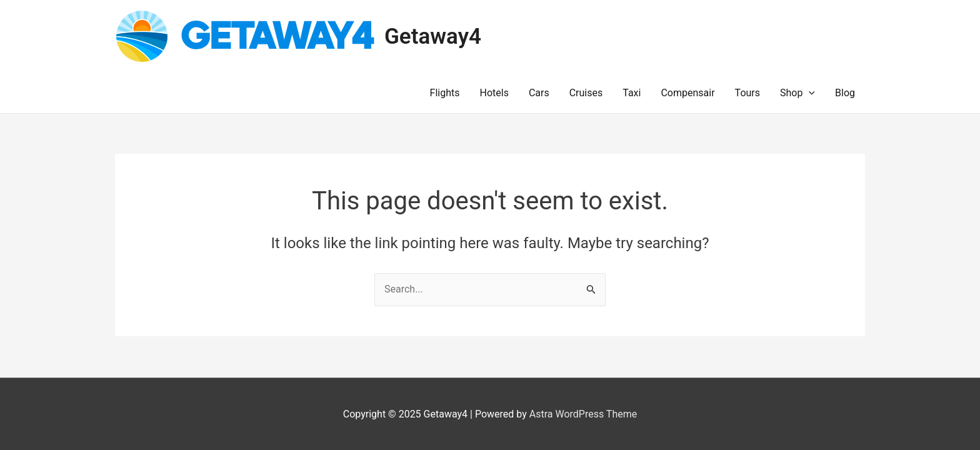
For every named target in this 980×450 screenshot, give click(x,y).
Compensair (687, 93)
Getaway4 (433, 37)
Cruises (586, 93)
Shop (797, 93)
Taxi (632, 93)
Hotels (494, 93)
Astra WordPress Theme (583, 414)
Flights (445, 93)
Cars (539, 93)
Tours (747, 93)
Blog (845, 93)
